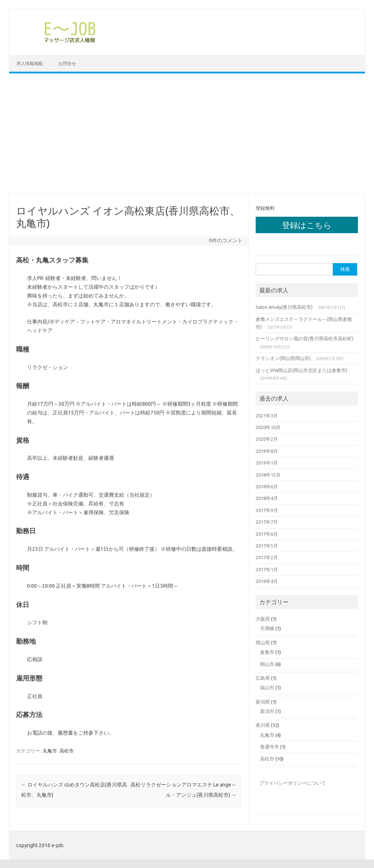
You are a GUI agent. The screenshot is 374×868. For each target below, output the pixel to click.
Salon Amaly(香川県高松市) (284, 307)
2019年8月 (267, 451)
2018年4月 (267, 498)
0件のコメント (226, 240)
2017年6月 (267, 534)
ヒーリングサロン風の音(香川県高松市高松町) (305, 338)
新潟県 (263, 701)
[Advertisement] (187, 133)
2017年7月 (267, 522)
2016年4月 (267, 581)
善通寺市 (270, 746)
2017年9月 (267, 510)
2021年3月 (267, 415)
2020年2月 (267, 439)
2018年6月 (267, 486)
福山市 (267, 687)
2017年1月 (267, 569)
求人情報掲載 (30, 63)
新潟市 (267, 711)
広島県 (263, 678)
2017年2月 (267, 557)
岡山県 (263, 642)
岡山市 (267, 664)
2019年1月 (267, 462)
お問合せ (67, 63)
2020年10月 (268, 427)
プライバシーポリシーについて (293, 782)
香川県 (263, 725)
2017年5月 (267, 545)
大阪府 (263, 618)
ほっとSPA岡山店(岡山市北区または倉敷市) (302, 370)
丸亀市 (50, 751)
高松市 (67, 751)
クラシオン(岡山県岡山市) (283, 358)
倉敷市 (267, 652)
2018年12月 (268, 474)
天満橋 (267, 628)
